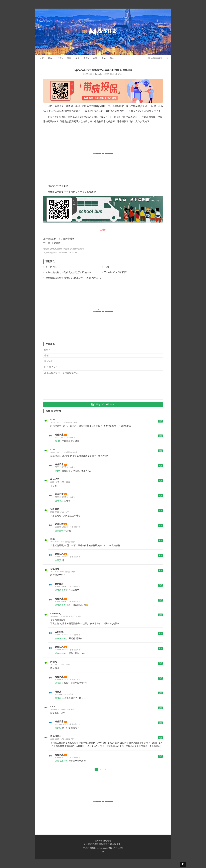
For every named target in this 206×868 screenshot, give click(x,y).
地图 (110, 848)
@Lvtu (58, 728)
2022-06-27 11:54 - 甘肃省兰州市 (68, 680)
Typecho (99, 74)
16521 (107, 74)
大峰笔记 (88, 844)
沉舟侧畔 (55, 509)
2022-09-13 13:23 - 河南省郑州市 (68, 527)
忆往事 (95, 844)
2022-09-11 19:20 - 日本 (60, 512)
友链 (104, 58)
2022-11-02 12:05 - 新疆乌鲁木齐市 (64, 452)
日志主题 (103, 848)
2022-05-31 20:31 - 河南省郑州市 (68, 758)
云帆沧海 (55, 569)
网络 (50, 58)
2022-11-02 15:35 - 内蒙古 (65, 437)
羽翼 (53, 539)
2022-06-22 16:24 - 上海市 (60, 665)
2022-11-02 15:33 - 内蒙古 (65, 497)
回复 (160, 421)
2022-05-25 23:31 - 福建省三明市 (63, 739)
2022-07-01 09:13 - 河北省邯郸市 (63, 572)
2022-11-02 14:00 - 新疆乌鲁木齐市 (64, 423)
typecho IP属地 (62, 249)
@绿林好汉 (60, 501)
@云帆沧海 (60, 590)
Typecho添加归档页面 (115, 272)
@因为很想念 (61, 761)
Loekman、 (56, 614)
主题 (86, 58)
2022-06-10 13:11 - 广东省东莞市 (63, 709)
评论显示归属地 (77, 249)
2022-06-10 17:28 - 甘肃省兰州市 (68, 724)
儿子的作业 (51, 267)
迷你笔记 (107, 841)
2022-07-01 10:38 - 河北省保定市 (63, 542)
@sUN (58, 441)
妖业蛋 (113, 844)
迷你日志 (59, 435)
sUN (53, 420)
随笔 (69, 58)
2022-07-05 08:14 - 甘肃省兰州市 (68, 557)
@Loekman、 (62, 638)
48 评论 (119, 74)
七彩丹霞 (56, 243)
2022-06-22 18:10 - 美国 (64, 694)
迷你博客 (99, 841)
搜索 (167, 58)
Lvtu (53, 706)
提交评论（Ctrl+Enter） (103, 404)
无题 (107, 267)
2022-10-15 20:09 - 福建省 (60, 482)
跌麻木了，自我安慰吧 (63, 239)
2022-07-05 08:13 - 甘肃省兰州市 (68, 602)
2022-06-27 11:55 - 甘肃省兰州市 (68, 650)
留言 (112, 58)
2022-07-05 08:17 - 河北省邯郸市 (68, 587)
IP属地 (51, 249)
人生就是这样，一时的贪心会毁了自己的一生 (69, 272)
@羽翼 (58, 560)
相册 (77, 58)
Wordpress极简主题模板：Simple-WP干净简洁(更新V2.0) (75, 278)
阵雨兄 (54, 662)
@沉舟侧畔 (60, 531)
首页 (42, 58)
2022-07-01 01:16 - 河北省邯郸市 (68, 635)
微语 (95, 58)
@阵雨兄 (59, 683)
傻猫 (101, 844)
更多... (119, 844)
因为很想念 (56, 736)
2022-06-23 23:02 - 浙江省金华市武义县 (66, 616)
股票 (60, 58)
